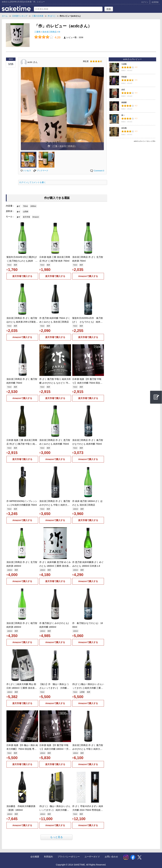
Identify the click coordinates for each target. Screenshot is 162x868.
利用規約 (48, 857)
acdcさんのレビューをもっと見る (145, 141)
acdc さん (33, 62)
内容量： (10, 206)
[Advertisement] (132, 166)
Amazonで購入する (88, 276)
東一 (123, 115)
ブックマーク (41, 171)
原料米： (10, 211)
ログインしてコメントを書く (33, 182)
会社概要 (35, 857)
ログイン (145, 2)
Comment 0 (97, 171)
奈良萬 (124, 128)
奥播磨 (124, 102)
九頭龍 (124, 64)
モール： (10, 217)
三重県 (38, 32)
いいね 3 (26, 171)
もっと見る (56, 837)
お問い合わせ (111, 857)
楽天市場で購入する (22, 276)
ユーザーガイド (92, 857)
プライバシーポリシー (69, 857)
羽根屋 (124, 77)
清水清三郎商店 (50, 32)
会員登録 (155, 2)
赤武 (123, 90)
